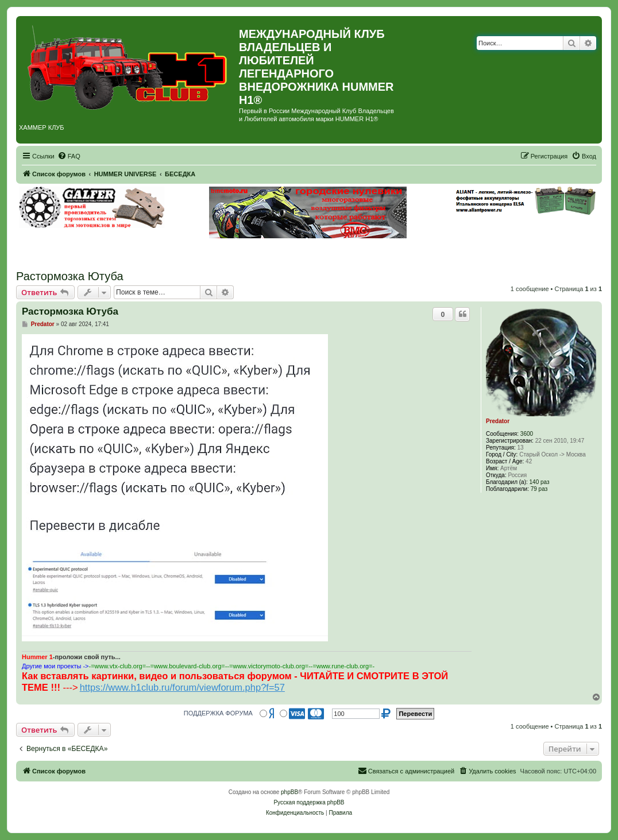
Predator (498, 421)
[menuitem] (69, 156)
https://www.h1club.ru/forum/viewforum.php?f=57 (182, 687)
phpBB (289, 792)
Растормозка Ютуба (70, 276)
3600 (527, 434)
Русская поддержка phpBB (309, 802)
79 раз (539, 489)
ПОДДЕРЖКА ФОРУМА (218, 713)
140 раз (540, 482)
